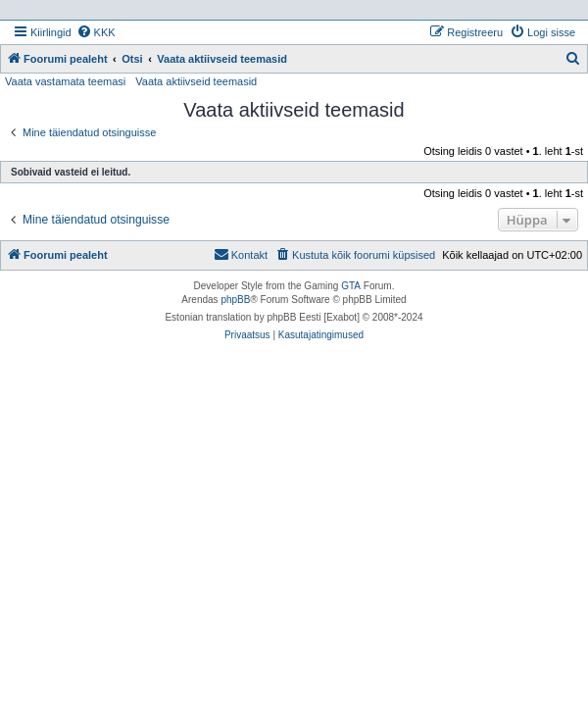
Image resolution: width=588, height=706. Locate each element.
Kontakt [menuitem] (241, 254)
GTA (351, 286)
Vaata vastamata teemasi (65, 81)
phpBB (235, 300)
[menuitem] (96, 32)
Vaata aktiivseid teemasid (196, 81)
